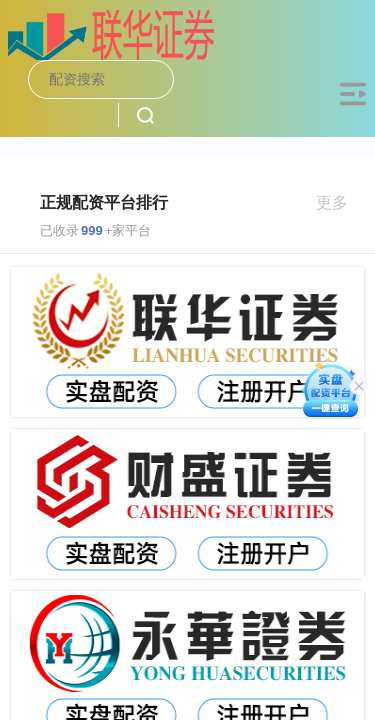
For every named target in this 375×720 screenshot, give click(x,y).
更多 (340, 202)
